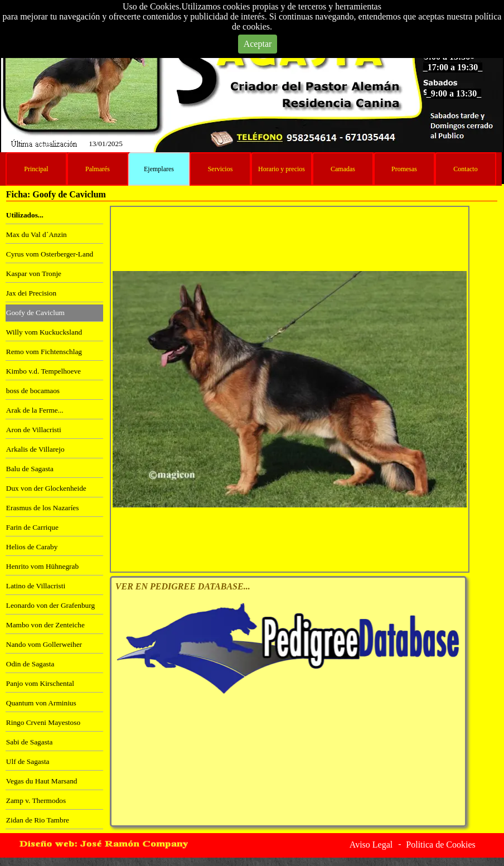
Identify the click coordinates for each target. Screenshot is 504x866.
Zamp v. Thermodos (36, 800)
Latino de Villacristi (36, 586)
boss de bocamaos (33, 391)
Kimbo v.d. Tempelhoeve (43, 371)
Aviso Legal (371, 845)
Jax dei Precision (31, 293)
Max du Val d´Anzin (37, 234)
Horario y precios (282, 169)
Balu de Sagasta (30, 469)
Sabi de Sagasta (30, 742)
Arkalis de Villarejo (35, 449)
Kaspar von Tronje (34, 274)
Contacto (465, 169)
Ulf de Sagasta (28, 761)
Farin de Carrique (32, 527)
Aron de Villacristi (34, 430)
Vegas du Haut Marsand (42, 781)
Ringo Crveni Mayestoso (43, 722)
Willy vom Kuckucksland (44, 332)
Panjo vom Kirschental (40, 683)
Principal (36, 169)
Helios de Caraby (32, 547)
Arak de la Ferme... (35, 410)
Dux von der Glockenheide (46, 488)
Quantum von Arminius (41, 703)
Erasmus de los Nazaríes (43, 508)
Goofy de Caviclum (35, 313)
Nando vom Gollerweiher (44, 644)
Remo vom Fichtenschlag (44, 352)
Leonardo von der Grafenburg (50, 605)
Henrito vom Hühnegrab (42, 566)
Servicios (220, 169)
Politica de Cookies (440, 845)
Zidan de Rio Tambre (38, 820)
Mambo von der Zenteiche (45, 625)
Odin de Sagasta (30, 664)
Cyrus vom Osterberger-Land (50, 254)
